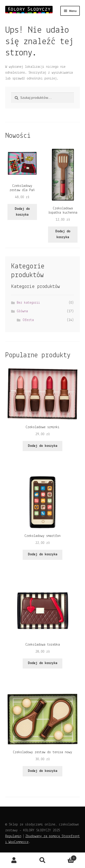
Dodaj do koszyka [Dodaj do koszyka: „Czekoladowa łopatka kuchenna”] (63, 234)
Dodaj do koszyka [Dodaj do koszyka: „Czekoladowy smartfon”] (43, 554)
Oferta (28, 320)
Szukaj (42, 860)
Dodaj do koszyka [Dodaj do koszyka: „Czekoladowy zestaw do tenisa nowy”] (43, 771)
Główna (22, 311)
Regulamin (13, 836)
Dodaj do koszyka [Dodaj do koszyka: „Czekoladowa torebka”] (43, 663)
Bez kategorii (28, 303)
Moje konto (14, 860)
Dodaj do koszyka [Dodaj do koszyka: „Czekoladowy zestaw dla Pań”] (22, 212)
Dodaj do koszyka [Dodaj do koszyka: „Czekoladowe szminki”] (43, 446)
